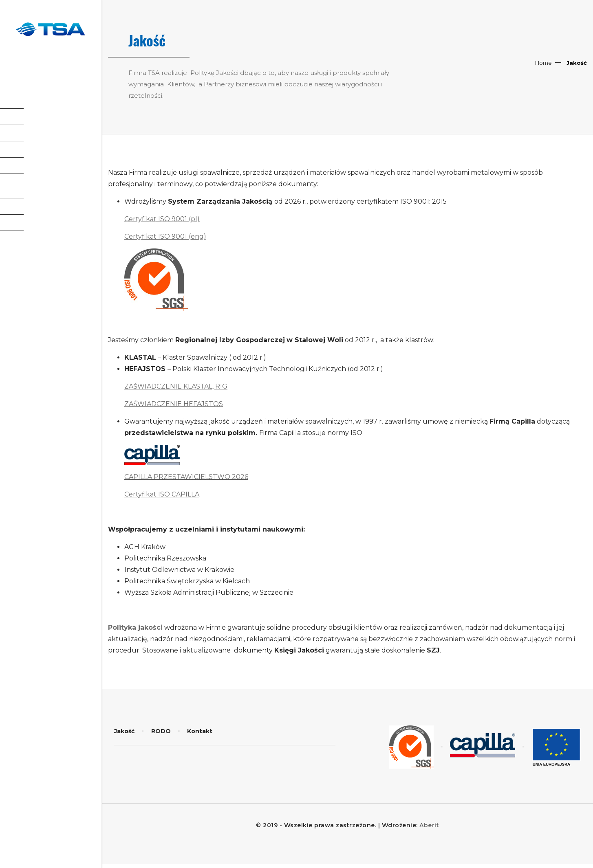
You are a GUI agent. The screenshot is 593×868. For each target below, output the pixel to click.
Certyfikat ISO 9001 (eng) (165, 236)
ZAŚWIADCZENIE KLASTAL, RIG (176, 386)
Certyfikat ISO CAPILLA (162, 494)
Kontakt (200, 731)
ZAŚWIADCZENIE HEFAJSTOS (174, 404)
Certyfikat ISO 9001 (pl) (162, 219)
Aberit (429, 825)
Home (543, 63)
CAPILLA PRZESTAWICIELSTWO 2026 (186, 477)
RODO (161, 731)
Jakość (124, 731)
